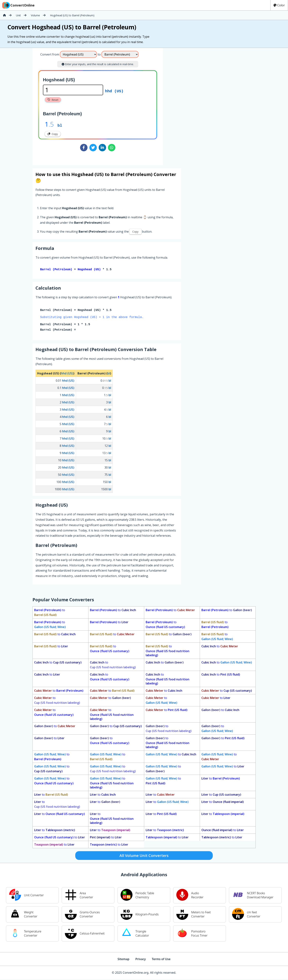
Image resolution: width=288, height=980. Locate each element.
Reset (53, 100)
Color (279, 5)
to (50, 613)
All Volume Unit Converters (144, 856)
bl (60, 125)
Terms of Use (161, 960)
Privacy (140, 960)
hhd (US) (114, 91)
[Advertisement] (194, 105)
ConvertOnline (18, 5)
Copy (53, 134)
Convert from (50, 54)
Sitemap (123, 960)
